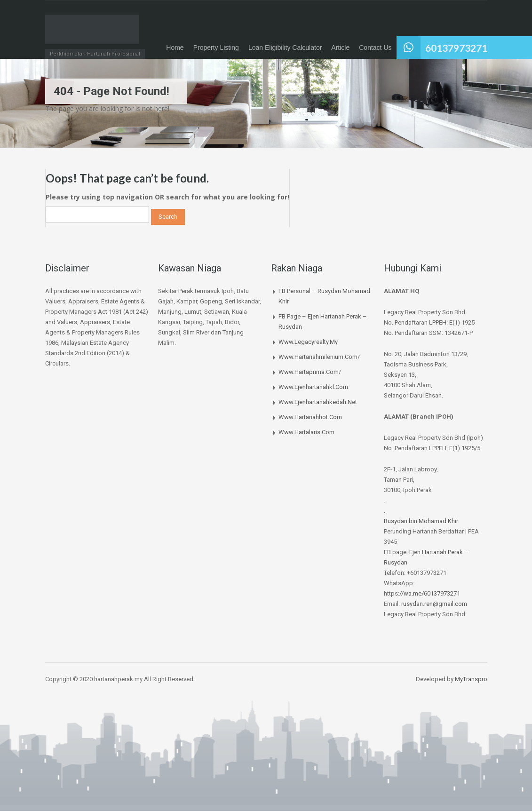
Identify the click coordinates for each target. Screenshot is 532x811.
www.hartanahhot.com (310, 417)
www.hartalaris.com (306, 432)
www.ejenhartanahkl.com (313, 387)
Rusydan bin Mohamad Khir (421, 521)
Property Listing (216, 48)
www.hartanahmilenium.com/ (319, 357)
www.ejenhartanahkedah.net (318, 402)
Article (340, 48)
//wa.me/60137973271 (430, 593)
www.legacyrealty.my (308, 342)
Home (175, 48)
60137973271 (456, 48)
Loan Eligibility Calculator (285, 48)
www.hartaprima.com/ (310, 372)
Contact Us (375, 48)
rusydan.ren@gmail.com (434, 604)
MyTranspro (470, 679)
